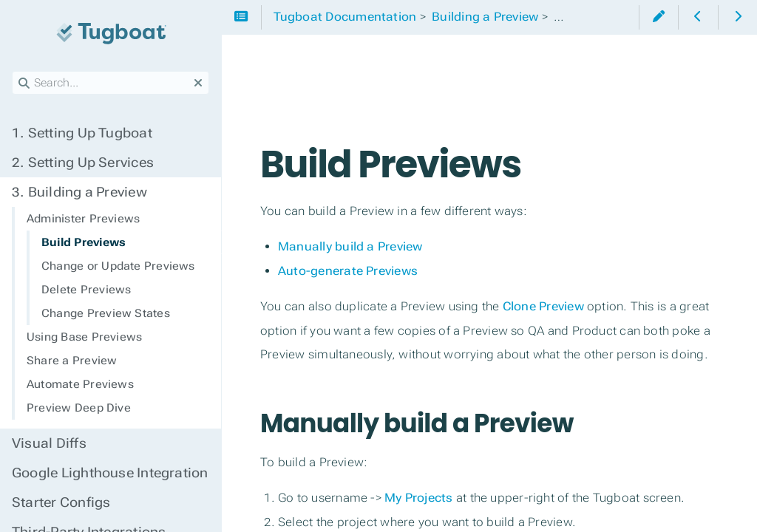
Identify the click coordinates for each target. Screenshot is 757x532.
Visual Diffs (49, 443)
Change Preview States (106, 313)
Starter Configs (61, 502)
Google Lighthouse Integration (110, 473)
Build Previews (84, 242)
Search (13, 71)
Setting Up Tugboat (82, 133)
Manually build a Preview (350, 246)
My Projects (419, 498)
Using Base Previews (84, 337)
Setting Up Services (83, 163)
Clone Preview (543, 306)
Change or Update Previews (118, 266)
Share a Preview (72, 361)
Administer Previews (83, 219)
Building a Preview (79, 192)
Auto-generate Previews (348, 271)
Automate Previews (80, 384)
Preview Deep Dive (79, 408)
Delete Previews (86, 290)
